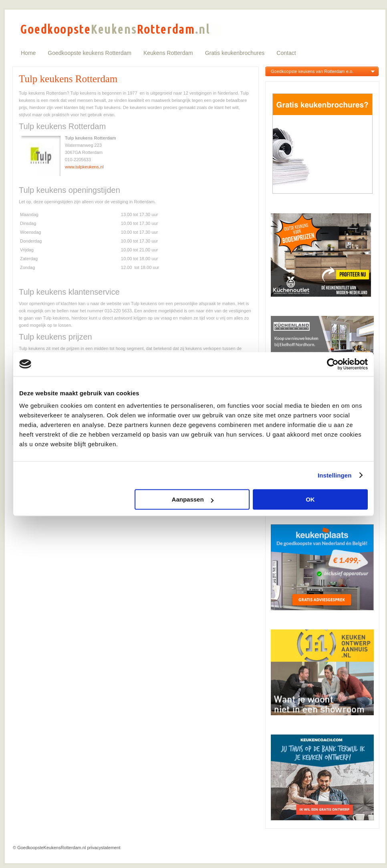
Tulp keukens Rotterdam (68, 79)
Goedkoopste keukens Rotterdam (90, 53)
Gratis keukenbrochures (235, 53)
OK (310, 499)
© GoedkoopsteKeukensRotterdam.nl (49, 848)
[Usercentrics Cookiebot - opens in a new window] (333, 364)
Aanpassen (193, 499)
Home (28, 53)
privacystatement (104, 848)
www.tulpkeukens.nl (84, 167)
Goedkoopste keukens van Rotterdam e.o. (312, 71)
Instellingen (335, 475)
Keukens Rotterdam (168, 53)
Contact (286, 53)
